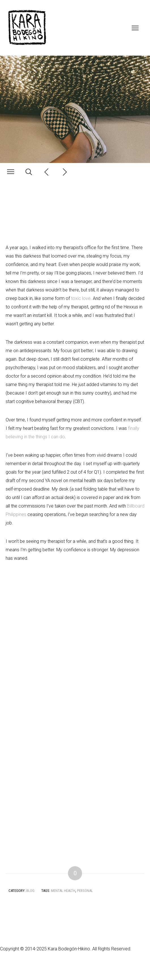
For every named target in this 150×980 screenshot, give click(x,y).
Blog (30, 891)
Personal (85, 891)
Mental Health (63, 891)
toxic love (81, 298)
